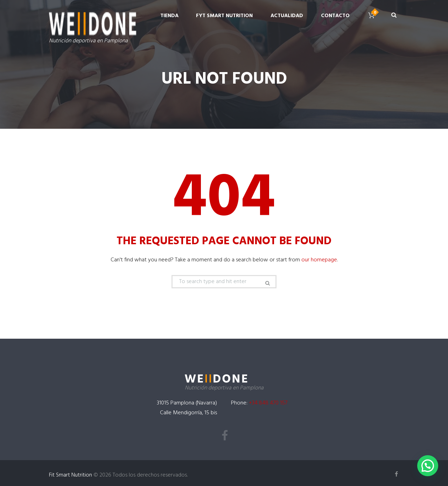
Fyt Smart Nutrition (224, 16)
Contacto (335, 16)
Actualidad (287, 16)
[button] (428, 466)
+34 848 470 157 (268, 403)
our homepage (319, 260)
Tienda (169, 16)
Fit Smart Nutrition (71, 475)
